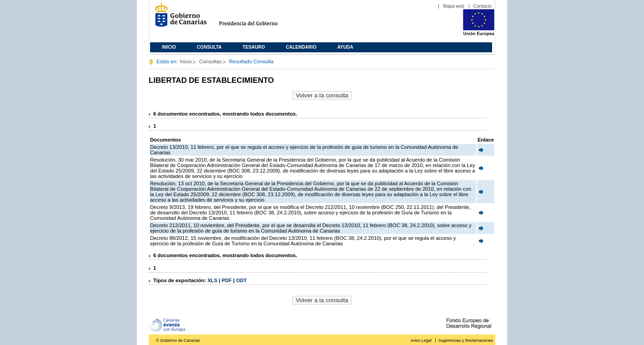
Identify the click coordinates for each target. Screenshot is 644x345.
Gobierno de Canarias (178, 18)
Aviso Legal (421, 340)
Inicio (169, 47)
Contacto (483, 6)
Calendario (301, 47)
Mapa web (454, 6)
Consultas (211, 61)
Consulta (209, 47)
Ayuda (345, 47)
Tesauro (254, 47)
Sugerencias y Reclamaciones (466, 340)
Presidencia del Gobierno (257, 18)
